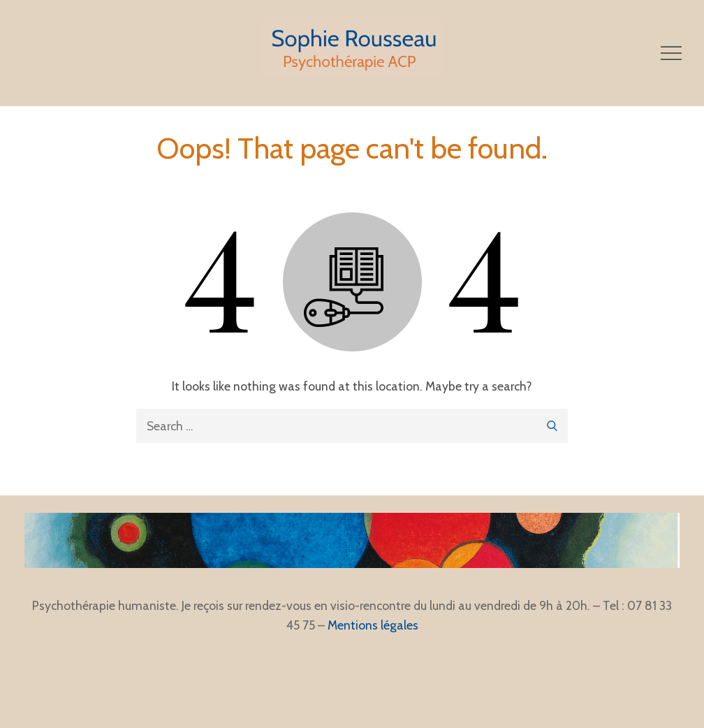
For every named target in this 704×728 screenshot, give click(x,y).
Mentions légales (373, 625)
